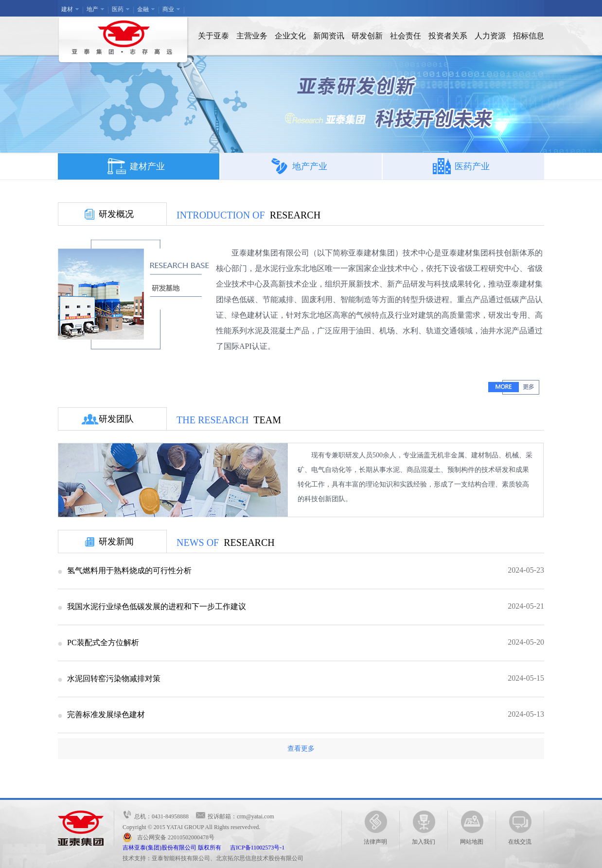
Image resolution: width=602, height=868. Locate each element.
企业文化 (290, 36)
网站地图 (472, 828)
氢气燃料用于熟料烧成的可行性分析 (129, 570)
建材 (67, 9)
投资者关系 (448, 36)
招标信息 (529, 36)
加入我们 (424, 828)
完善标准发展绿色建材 (106, 714)
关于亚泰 (213, 36)
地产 (92, 9)
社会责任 (406, 36)
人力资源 (490, 36)
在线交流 (520, 828)
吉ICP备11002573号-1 (257, 848)
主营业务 (252, 36)
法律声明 (375, 828)
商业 (168, 9)
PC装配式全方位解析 (103, 642)
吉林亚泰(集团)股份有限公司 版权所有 (176, 848)
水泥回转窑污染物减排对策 (114, 678)
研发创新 (367, 36)
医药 (118, 9)
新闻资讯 (329, 36)
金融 (143, 9)
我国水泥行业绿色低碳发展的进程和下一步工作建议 (157, 606)
